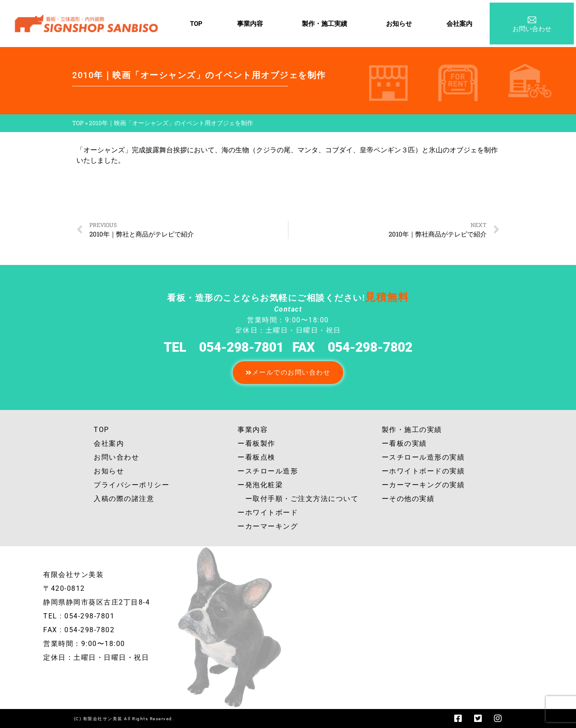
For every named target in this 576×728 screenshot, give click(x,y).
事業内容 (252, 24)
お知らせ (399, 24)
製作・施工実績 (327, 24)
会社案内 (459, 24)
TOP (196, 24)
